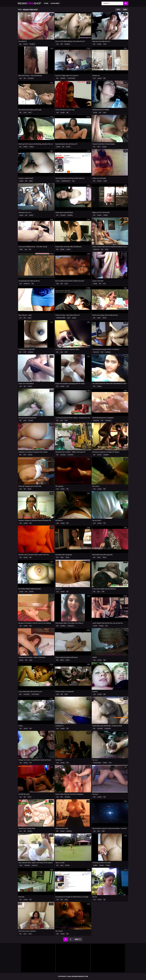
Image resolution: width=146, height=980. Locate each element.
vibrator (102, 865)
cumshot (31, 78)
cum (58, 181)
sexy (105, 112)
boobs (25, 44)
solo (21, 865)
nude (105, 181)
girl (68, 386)
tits (20, 44)
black (104, 318)
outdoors (35, 865)
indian (99, 44)
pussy (100, 78)
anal (66, 694)
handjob (32, 44)
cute (25, 112)
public (31, 215)
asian (31, 181)
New (125, 9)
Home (46, 3)
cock (30, 934)
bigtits (95, 865)
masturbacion (66, 181)
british (25, 147)
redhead (27, 865)
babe (99, 318)
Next (78, 939)
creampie (108, 420)
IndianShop (29, 3)
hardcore (96, 249)
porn (66, 284)
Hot (118, 9)
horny (68, 660)
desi (105, 44)
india (21, 249)
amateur (67, 44)
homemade (71, 78)
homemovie (97, 763)
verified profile (61, 318)
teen (30, 112)
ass (73, 181)
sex (57, 44)
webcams (71, 626)
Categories (55, 3)
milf (25, 352)
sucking (63, 215)
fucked (31, 420)
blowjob (70, 215)
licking (101, 626)
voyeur (99, 215)
